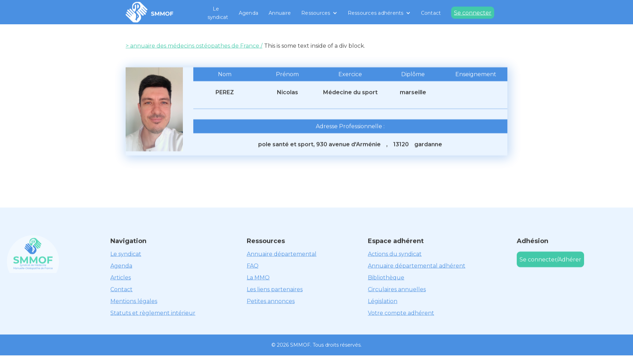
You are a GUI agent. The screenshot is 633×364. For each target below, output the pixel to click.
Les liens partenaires (275, 289)
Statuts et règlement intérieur (153, 313)
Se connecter (473, 13)
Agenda (249, 13)
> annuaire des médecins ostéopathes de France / (194, 46)
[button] (319, 13)
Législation (383, 301)
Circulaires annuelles (397, 289)
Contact (431, 13)
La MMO (258, 277)
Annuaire (280, 13)
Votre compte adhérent (401, 313)
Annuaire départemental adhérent (417, 266)
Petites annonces (271, 301)
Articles (121, 277)
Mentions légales (134, 301)
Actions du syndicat (395, 254)
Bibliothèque (386, 277)
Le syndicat (218, 13)
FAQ (253, 266)
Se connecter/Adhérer (550, 259)
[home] (150, 12)
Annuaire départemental (282, 254)
